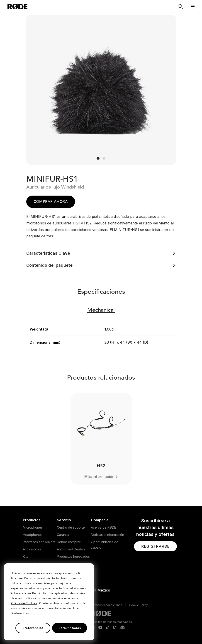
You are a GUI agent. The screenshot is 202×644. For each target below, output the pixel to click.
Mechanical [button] (101, 310)
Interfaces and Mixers (39, 542)
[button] (193, 7)
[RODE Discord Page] (122, 628)
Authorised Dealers (71, 549)
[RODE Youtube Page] (100, 628)
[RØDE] (17, 7)
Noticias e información (107, 535)
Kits (26, 556)
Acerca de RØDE (103, 527)
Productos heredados (73, 556)
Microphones (33, 527)
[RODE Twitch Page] (115, 628)
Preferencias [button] (33, 628)
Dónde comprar (69, 542)
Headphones (33, 535)
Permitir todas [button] (70, 628)
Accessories (32, 549)
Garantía (63, 535)
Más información (99, 477)
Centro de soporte (71, 527)
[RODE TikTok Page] (108, 628)
